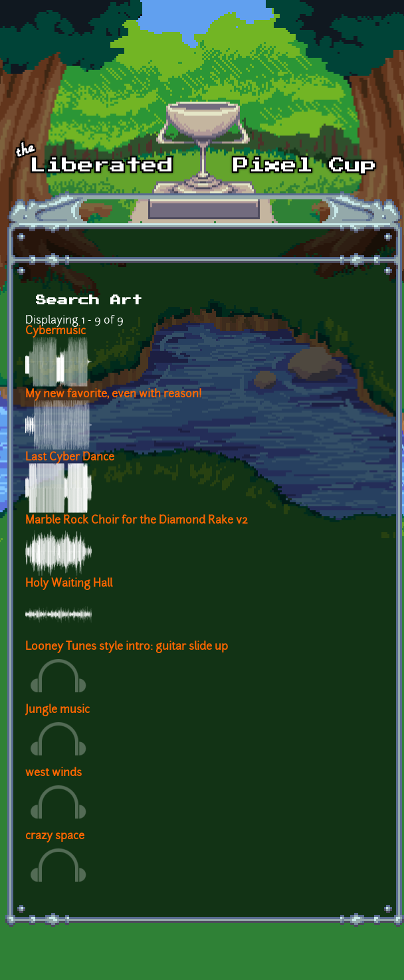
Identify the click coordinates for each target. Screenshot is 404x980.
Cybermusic (55, 332)
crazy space (55, 836)
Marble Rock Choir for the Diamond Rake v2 (137, 521)
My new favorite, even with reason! (114, 395)
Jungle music (57, 710)
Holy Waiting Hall (69, 584)
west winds (53, 773)
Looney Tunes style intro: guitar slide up (127, 647)
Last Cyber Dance (70, 458)
